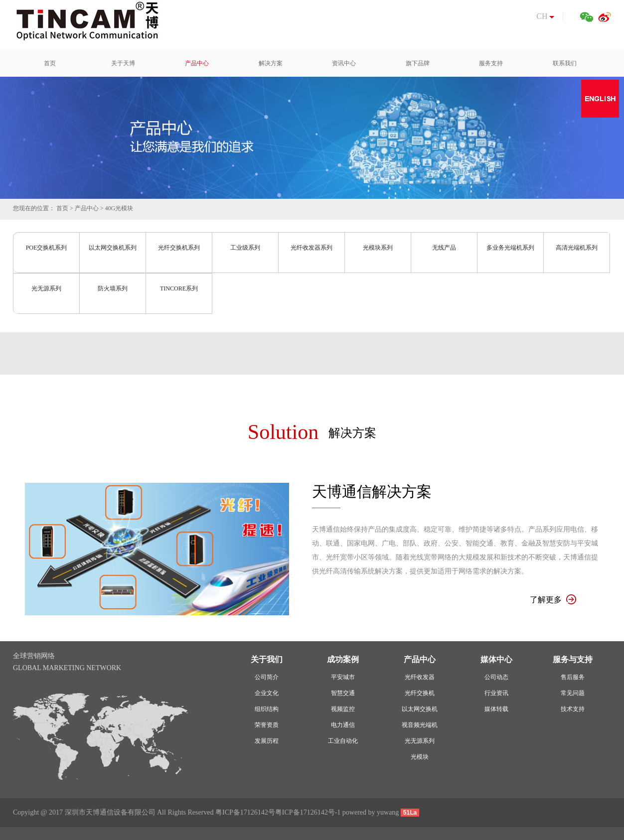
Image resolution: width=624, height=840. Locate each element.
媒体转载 (496, 709)
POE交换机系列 (47, 248)
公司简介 (267, 677)
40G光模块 (119, 208)
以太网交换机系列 (113, 248)
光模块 (420, 757)
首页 (62, 208)
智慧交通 (343, 693)
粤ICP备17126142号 (245, 812)
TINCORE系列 (179, 288)
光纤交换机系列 (179, 248)
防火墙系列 (113, 288)
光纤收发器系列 (312, 248)
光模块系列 (378, 248)
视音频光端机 (420, 725)
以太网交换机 (420, 709)
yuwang (388, 812)
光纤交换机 (420, 693)
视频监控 (343, 709)
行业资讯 (496, 693)
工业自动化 (343, 741)
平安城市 (343, 677)
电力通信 (343, 725)
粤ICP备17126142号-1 (308, 812)
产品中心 (87, 208)
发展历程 (267, 741)
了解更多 (553, 600)
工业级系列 (245, 248)
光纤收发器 (420, 677)
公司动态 (496, 677)
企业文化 (267, 693)
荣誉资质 (267, 725)
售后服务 (573, 677)
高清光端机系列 (577, 248)
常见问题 (573, 693)
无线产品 (444, 248)
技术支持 (573, 709)
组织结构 (267, 709)
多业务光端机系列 (510, 248)
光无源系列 (46, 288)
